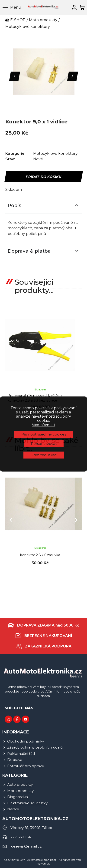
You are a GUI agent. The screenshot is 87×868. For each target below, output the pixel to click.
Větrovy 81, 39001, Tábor (31, 828)
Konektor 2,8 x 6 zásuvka (40, 555)
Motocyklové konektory (55, 153)
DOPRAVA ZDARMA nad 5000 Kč (48, 625)
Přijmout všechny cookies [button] (44, 341)
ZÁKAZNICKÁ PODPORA (48, 646)
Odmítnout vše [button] (44, 361)
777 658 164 (21, 837)
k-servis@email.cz (26, 846)
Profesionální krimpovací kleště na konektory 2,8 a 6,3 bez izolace (35, 398)
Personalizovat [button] (44, 350)
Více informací (43, 331)
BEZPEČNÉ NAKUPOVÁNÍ (48, 636)
